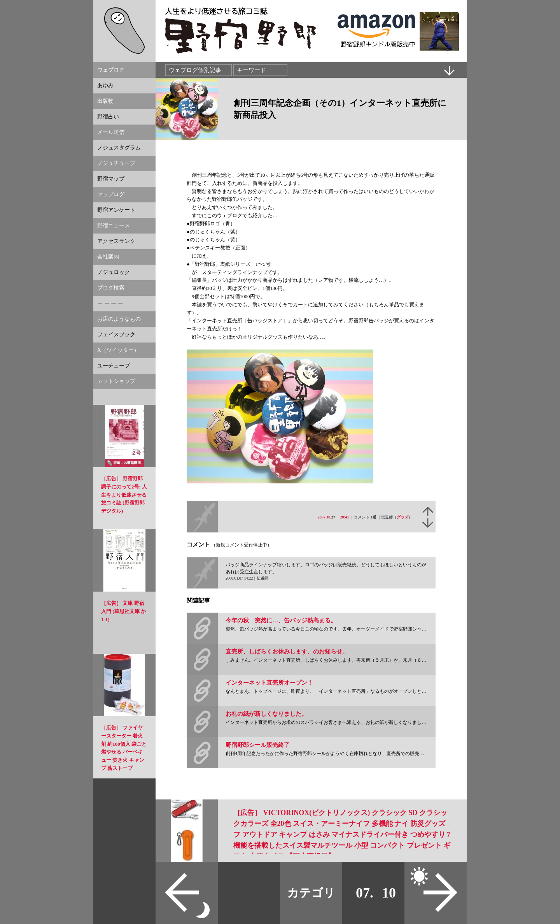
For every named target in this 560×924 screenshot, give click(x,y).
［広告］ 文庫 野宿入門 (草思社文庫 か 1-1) (123, 611)
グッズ (402, 517)
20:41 (344, 517)
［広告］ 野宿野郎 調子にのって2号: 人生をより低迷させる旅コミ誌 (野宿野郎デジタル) (124, 495)
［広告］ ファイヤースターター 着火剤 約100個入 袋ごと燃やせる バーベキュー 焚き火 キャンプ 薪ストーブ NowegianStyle (124, 752)
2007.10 (324, 517)
